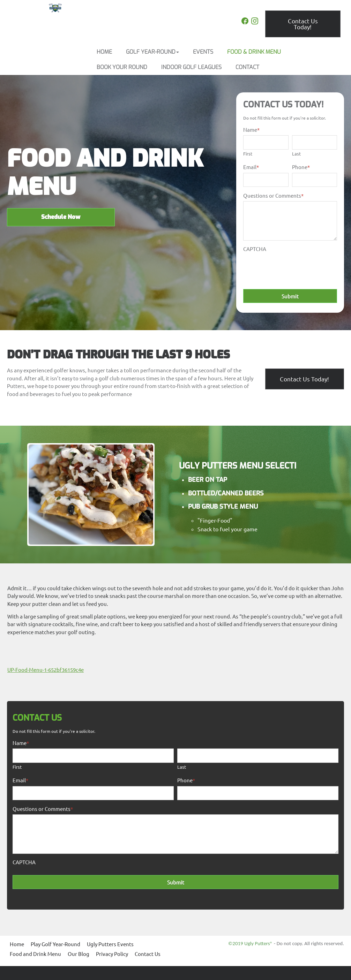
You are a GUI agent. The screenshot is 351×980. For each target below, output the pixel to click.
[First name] (266, 142)
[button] (152, 52)
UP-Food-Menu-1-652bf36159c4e (46, 670)
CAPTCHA (255, 249)
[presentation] (296, 268)
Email (251, 167)
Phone (301, 167)
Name (251, 130)
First (248, 154)
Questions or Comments (273, 195)
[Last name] (315, 142)
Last (296, 154)
